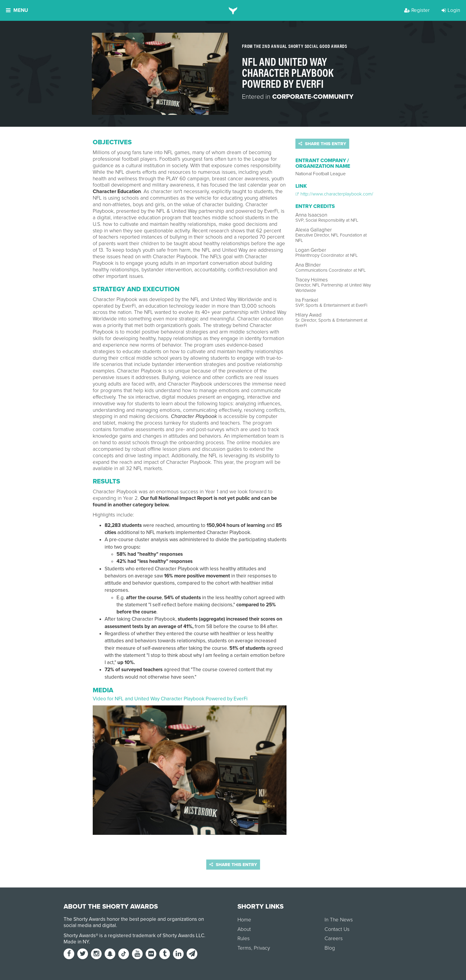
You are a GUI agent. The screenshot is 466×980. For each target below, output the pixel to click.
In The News (339, 920)
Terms (244, 948)
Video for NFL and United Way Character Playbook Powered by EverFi (170, 699)
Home (244, 920)
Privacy (262, 948)
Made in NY (76, 942)
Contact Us (337, 929)
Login (451, 10)
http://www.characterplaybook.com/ (334, 194)
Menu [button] (17, 10)
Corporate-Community (313, 97)
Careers (334, 938)
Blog (330, 948)
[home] (233, 10)
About (244, 929)
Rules (244, 938)
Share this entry (322, 144)
